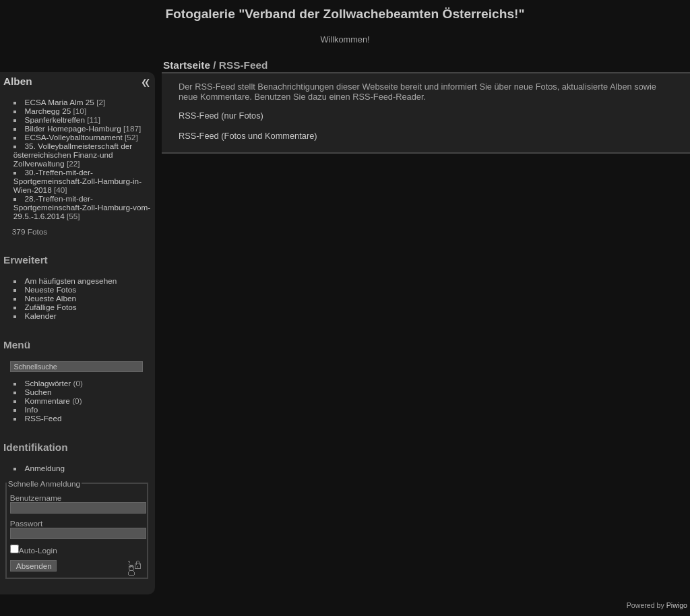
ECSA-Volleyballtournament (74, 137)
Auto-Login (34, 550)
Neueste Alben (51, 298)
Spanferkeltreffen (55, 120)
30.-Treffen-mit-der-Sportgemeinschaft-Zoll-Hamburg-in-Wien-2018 (77, 181)
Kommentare (48, 401)
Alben (18, 81)
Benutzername (36, 498)
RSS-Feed (43, 418)
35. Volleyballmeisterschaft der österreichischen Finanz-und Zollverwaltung (73, 155)
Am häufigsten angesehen (71, 281)
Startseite (187, 65)
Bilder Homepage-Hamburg (73, 128)
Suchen (38, 392)
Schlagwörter (48, 383)
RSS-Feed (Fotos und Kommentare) (248, 136)
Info (32, 409)
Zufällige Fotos (51, 307)
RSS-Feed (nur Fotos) (221, 116)
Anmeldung (45, 468)
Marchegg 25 (48, 111)
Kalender (41, 316)
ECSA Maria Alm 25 (60, 102)
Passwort (26, 523)
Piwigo (677, 605)
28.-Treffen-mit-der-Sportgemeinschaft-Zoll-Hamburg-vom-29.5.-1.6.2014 (82, 207)
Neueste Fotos (51, 289)
